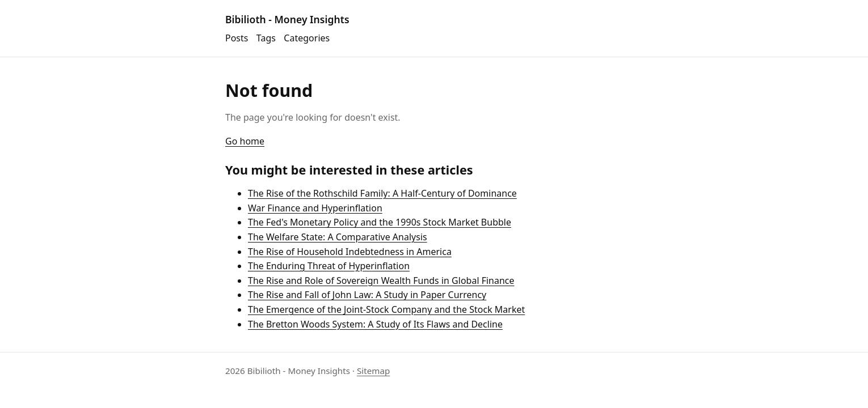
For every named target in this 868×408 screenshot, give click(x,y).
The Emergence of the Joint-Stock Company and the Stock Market (386, 309)
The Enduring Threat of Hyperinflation (329, 266)
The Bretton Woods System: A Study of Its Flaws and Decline (375, 324)
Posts (237, 38)
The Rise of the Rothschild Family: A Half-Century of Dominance (382, 193)
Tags (266, 38)
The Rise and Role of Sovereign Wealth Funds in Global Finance (381, 280)
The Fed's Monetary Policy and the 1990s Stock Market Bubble (380, 222)
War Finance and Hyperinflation (315, 208)
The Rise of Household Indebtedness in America (350, 252)
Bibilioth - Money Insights (287, 19)
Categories (307, 38)
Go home (245, 141)
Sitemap (373, 371)
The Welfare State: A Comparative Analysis (338, 237)
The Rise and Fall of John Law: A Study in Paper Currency (367, 295)
